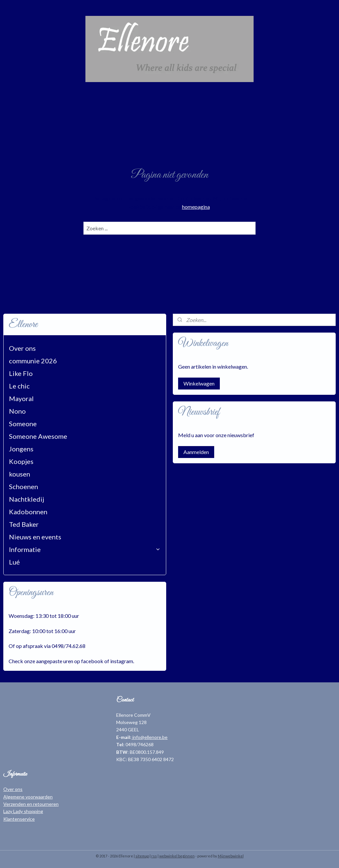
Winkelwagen (199, 383)
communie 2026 (33, 361)
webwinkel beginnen (177, 856)
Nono (17, 411)
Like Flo (21, 373)
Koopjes (21, 461)
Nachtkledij (26, 499)
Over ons (22, 348)
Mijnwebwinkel (231, 856)
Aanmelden (196, 452)
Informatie (85, 549)
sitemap (142, 856)
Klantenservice (19, 819)
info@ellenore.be (149, 737)
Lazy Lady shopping (23, 811)
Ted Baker (24, 524)
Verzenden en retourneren (31, 804)
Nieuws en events (35, 537)
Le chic (19, 386)
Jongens (21, 449)
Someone (23, 424)
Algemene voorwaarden (28, 797)
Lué (14, 562)
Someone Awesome (38, 436)
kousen (20, 474)
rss (154, 856)
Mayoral (21, 398)
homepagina (196, 207)
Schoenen (24, 486)
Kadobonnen (28, 512)
